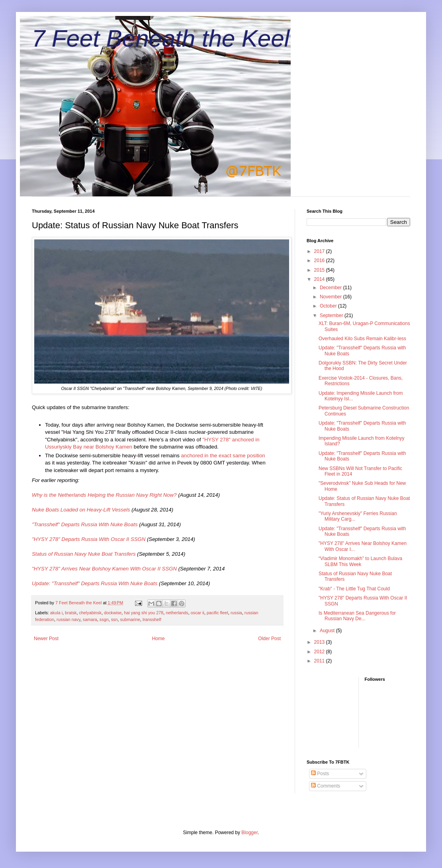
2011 (320, 661)
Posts (320, 774)
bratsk (71, 613)
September (332, 315)
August (328, 631)
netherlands (177, 613)
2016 (320, 261)
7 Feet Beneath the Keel (161, 38)
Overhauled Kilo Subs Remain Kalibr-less (362, 339)
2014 (320, 279)
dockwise (113, 613)
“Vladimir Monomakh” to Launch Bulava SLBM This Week (360, 561)
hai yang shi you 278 (144, 613)
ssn (114, 619)
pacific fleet (217, 613)
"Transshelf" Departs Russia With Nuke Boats (85, 524)
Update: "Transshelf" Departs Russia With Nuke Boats (95, 583)
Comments (326, 786)
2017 (320, 251)
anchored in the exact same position (222, 456)
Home (158, 639)
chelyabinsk (90, 613)
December (331, 288)
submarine (130, 619)
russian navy (68, 619)
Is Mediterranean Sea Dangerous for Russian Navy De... (357, 616)
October (329, 306)
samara (90, 619)
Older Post (269, 639)
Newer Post (46, 639)
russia (236, 613)
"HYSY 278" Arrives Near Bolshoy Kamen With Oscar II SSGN (104, 569)
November (331, 297)
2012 (320, 652)
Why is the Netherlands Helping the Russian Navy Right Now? (104, 495)
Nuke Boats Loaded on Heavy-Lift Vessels (81, 510)
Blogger (249, 833)
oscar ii (198, 613)
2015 (320, 270)
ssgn (104, 619)
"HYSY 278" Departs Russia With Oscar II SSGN (89, 539)
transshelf (152, 619)
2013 (320, 642)
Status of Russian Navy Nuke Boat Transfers (84, 554)
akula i (56, 613)
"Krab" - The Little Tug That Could (354, 589)
